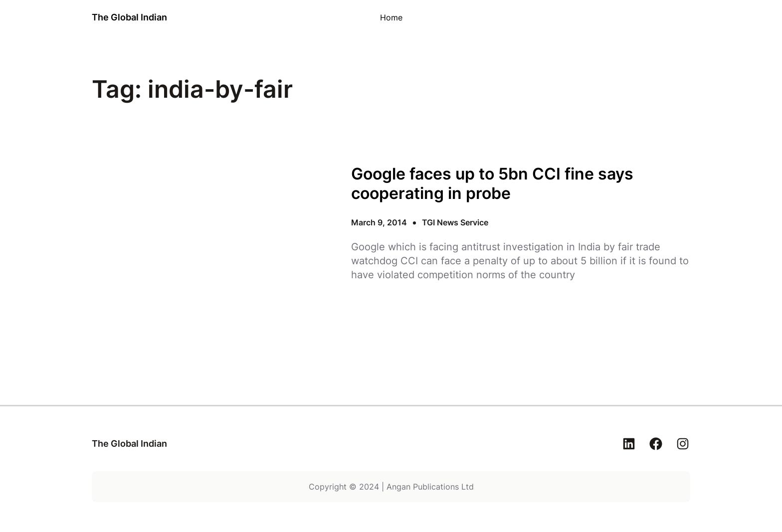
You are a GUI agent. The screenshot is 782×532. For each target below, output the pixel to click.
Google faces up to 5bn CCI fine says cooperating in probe (492, 183)
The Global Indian (129, 17)
